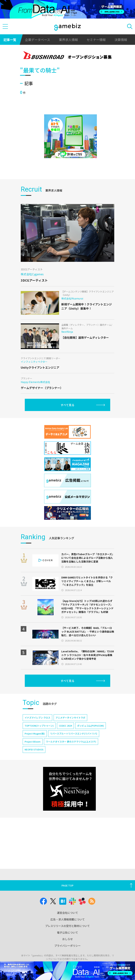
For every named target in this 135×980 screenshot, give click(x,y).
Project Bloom (33, 742)
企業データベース (38, 40)
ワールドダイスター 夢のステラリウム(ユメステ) (71, 742)
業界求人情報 (68, 40)
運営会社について (67, 913)
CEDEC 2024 (65, 726)
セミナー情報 (96, 40)
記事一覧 (10, 40)
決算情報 (121, 40)
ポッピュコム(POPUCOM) (91, 726)
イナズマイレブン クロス (37, 718)
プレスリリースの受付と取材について (67, 926)
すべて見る (67, 405)
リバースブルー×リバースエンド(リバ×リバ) (74, 734)
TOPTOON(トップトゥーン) (39, 726)
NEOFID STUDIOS (34, 749)
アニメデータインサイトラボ (70, 718)
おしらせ (67, 939)
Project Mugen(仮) (35, 734)
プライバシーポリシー (67, 946)
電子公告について (67, 932)
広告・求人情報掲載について (68, 919)
